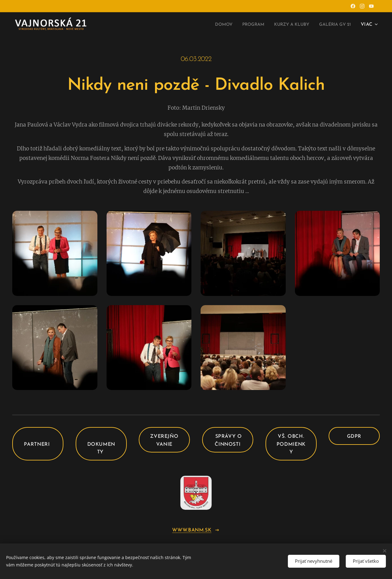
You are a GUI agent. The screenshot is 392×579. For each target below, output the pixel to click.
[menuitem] (210, 25)
